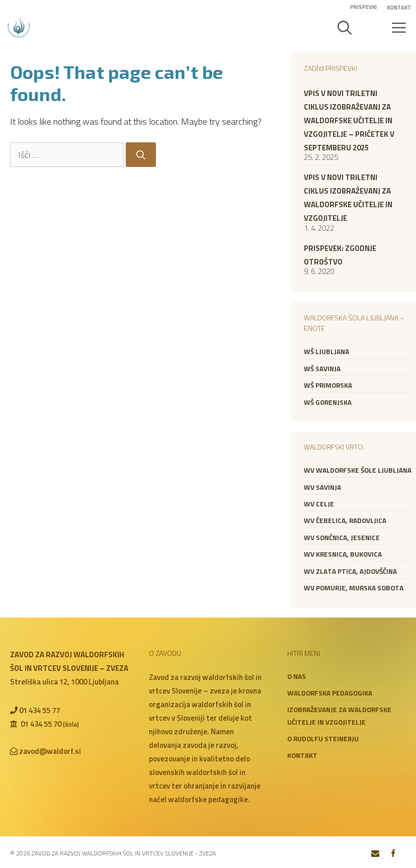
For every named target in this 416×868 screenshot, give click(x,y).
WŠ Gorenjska (328, 402)
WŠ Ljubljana (326, 352)
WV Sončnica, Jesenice (342, 538)
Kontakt (399, 8)
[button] (345, 28)
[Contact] (376, 854)
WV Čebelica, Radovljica (345, 520)
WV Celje (319, 504)
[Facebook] (393, 854)
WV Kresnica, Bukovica (343, 554)
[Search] (141, 155)
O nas (297, 676)
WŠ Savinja (322, 369)
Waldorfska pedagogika (330, 693)
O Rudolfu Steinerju (323, 739)
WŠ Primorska (328, 385)
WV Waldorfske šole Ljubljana (358, 470)
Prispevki (363, 7)
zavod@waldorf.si (50, 751)
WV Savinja (322, 487)
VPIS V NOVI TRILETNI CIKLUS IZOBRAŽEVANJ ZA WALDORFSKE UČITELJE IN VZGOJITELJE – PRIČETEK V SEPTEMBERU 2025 (349, 120)
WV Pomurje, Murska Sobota (354, 588)
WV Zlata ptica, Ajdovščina (350, 571)
